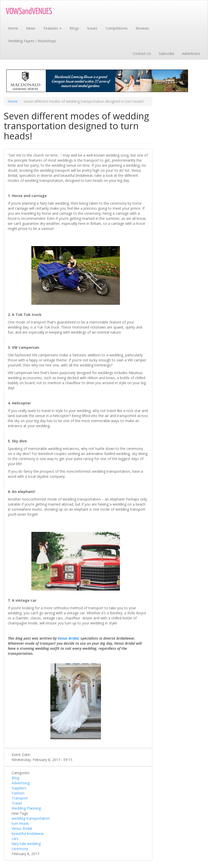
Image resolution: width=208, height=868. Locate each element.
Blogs (74, 28)
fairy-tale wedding (26, 844)
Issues (92, 28)
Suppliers (19, 788)
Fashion (18, 793)
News (31, 28)
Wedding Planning (26, 808)
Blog (15, 778)
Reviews (142, 28)
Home (13, 28)
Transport (20, 798)
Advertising (21, 783)
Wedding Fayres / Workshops (32, 41)
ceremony (20, 849)
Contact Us (142, 53)
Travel (17, 803)
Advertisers (191, 53)
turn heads (20, 823)
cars (15, 839)
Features (53, 28)
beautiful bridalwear (28, 833)
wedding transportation (31, 818)
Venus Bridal (22, 828)
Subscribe (167, 53)
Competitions (117, 28)
